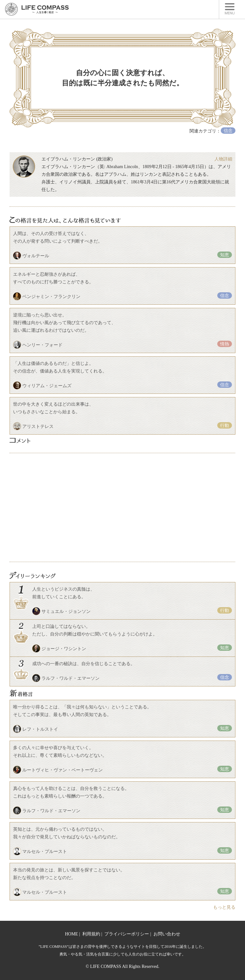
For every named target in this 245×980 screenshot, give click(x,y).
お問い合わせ (167, 934)
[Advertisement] (122, 508)
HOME (71, 934)
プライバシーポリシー (127, 934)
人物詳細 (223, 159)
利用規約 (91, 934)
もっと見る (224, 907)
